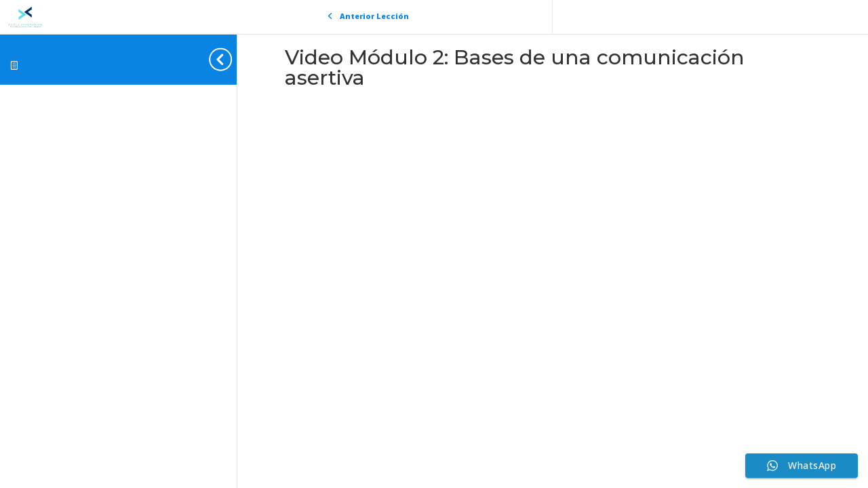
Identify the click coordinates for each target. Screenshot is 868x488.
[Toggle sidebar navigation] (233, 59)
